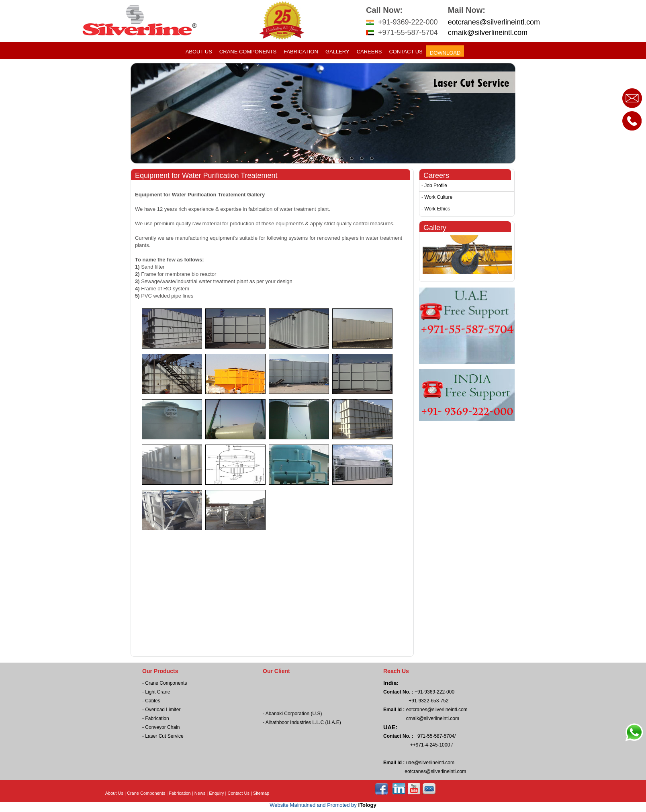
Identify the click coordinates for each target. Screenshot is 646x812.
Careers (369, 52)
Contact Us (406, 52)
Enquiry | (218, 793)
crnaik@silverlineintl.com (488, 33)
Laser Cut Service (164, 736)
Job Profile (436, 186)
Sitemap (261, 793)
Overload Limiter (163, 710)
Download (445, 53)
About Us (199, 52)
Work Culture (438, 197)
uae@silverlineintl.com (429, 763)
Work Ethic (436, 209)
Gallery (337, 52)
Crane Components (248, 52)
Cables (152, 701)
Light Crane (157, 692)
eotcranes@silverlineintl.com (494, 22)
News (200, 793)
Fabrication (301, 52)
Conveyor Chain (162, 727)
